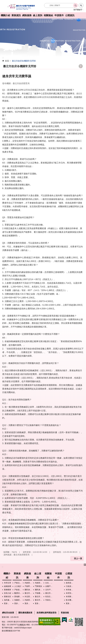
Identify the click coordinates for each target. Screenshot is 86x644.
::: (2, 567)
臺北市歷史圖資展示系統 (39, 597)
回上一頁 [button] (78, 559)
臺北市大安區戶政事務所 (21, 7)
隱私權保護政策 (25, 613)
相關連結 (48, 15)
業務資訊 (16, 15)
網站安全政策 (8, 613)
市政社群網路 (49, 600)
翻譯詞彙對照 (18, 593)
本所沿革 (8, 583)
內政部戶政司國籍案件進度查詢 (39, 583)
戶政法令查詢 (18, 583)
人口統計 (18, 586)
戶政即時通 (28, 586)
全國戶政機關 (49, 586)
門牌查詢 (38, 586)
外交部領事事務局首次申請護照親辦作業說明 (28, 597)
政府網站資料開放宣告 (47, 613)
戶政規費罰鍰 (18, 590)
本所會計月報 (70, 590)
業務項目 (8, 597)
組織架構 (8, 586)
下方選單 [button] (85, 565)
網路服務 (27, 15)
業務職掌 (8, 590)
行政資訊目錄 (70, 586)
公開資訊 (70, 15)
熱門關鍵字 (78, 10)
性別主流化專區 (49, 597)
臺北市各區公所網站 (49, 593)
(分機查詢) (22, 625)
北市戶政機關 (49, 590)
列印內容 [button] (81, 66)
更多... (6, 603)
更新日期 (5, 617)
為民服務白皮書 (8, 600)
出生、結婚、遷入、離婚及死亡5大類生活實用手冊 (49, 583)
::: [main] (3, 58)
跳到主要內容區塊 (1, 1)
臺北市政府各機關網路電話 (28, 593)
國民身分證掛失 (28, 590)
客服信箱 (65, 613)
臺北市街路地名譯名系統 (39, 600)
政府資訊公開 (70, 583)
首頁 (7, 61)
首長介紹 (8, 593)
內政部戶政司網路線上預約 (28, 583)
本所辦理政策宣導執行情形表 (70, 597)
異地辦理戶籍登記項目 (18, 597)
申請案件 (59, 15)
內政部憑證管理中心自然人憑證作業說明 (28, 600)
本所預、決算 (70, 593)
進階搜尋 (81, 5)
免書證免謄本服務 (18, 600)
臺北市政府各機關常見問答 (24, 61)
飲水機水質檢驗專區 (70, 600)
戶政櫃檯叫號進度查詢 (39, 593)
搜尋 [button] (75, 5)
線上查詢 (38, 15)
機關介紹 (5, 15)
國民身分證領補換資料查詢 (39, 590)
